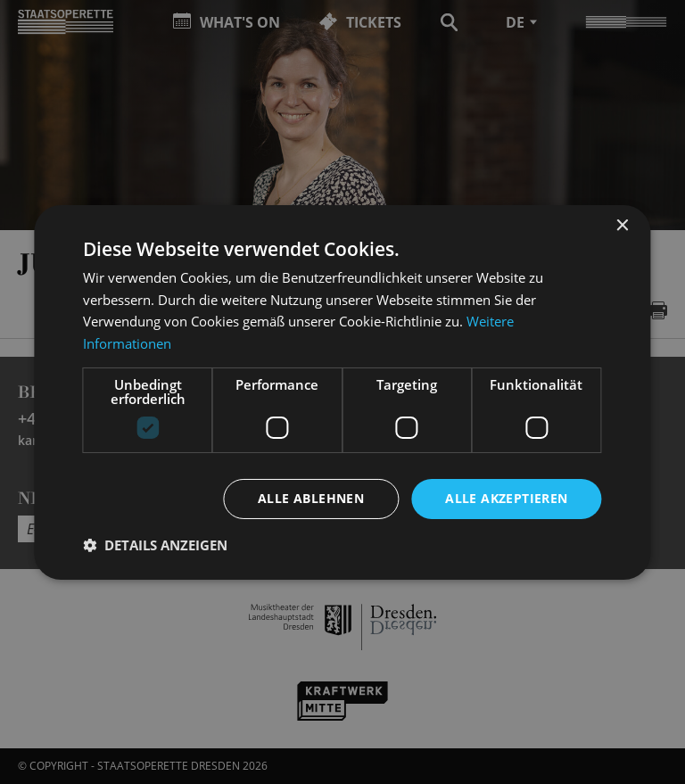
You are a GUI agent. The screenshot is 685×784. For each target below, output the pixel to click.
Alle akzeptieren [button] (506, 498)
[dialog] (342, 392)
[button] (155, 545)
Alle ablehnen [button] (311, 498)
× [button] (622, 225)
